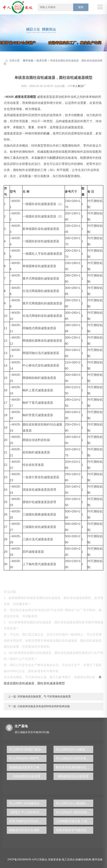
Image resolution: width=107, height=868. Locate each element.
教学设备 (28, 61)
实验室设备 (55, 860)
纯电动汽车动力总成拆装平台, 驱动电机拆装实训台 (28, 830)
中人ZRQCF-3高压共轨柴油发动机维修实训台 (75, 812)
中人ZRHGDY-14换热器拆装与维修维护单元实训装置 (75, 749)
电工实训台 (68, 860)
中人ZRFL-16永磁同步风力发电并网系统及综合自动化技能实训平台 (28, 803)
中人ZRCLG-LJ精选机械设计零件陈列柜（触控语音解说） (75, 803)
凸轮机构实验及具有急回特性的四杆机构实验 (43, 706)
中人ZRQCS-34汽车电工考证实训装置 (75, 758)
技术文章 (42, 61)
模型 (33, 97)
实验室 (39, 158)
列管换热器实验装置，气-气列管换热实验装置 (44, 697)
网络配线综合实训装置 (73, 776)
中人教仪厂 (79, 86)
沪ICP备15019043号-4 (21, 860)
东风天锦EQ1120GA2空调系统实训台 (28, 821)
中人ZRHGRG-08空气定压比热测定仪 (28, 758)
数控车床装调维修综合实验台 (75, 767)
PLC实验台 (41, 860)
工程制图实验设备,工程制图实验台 (75, 821)
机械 (47, 133)
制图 (53, 158)
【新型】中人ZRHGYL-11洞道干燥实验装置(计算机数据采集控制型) (28, 812)
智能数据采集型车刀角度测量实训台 (28, 767)
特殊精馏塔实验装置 (27, 776)
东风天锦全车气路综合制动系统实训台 (75, 830)
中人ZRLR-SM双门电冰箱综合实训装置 (28, 749)
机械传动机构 (83, 860)
